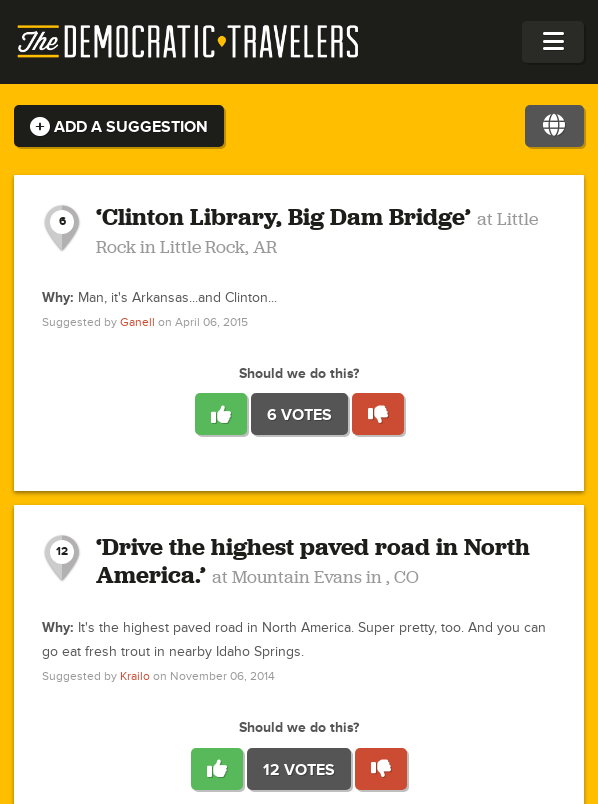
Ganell (137, 322)
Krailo (135, 676)
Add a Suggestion (119, 127)
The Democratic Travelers (189, 42)
